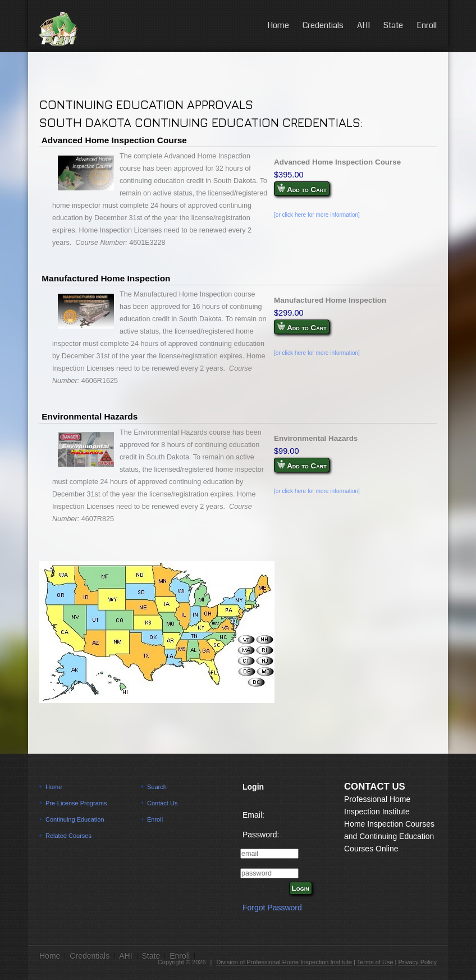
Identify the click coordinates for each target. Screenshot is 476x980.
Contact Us (162, 803)
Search (157, 787)
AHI (363, 25)
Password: (261, 835)
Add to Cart (302, 189)
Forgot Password (272, 908)
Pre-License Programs (76, 803)
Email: (253, 815)
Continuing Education (75, 819)
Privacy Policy (418, 962)
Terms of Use (375, 962)
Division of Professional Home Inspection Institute (284, 962)
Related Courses (68, 836)
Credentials (323, 25)
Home (278, 25)
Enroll (427, 25)
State (393, 25)
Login (301, 888)
